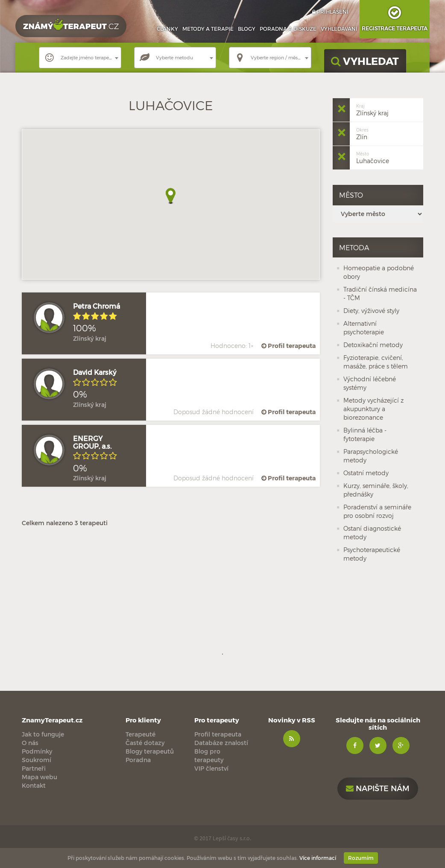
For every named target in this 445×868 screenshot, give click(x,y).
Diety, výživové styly (371, 311)
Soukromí (37, 760)
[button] (171, 196)
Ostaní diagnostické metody (372, 533)
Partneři (34, 768)
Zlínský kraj (372, 109)
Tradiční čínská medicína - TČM (380, 294)
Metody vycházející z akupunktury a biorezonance (373, 409)
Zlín (362, 133)
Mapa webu (40, 777)
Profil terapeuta (288, 346)
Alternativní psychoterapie (364, 328)
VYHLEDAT (365, 61)
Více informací (318, 858)
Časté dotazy (145, 743)
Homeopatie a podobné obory (379, 272)
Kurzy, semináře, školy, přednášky (376, 490)
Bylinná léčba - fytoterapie (365, 434)
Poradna (288, 29)
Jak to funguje (43, 734)
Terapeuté (141, 734)
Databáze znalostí (221, 743)
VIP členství (211, 768)
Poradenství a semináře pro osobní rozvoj (377, 511)
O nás (30, 743)
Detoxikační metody (373, 345)
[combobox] (80, 58)
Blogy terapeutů (150, 751)
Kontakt (34, 785)
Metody (208, 29)
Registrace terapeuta (395, 16)
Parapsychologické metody (371, 456)
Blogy (247, 29)
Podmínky (37, 751)
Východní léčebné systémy (370, 383)
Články (167, 29)
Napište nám (378, 788)
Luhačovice (373, 157)
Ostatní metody (366, 473)
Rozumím (361, 858)
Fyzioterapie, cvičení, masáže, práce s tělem (376, 362)
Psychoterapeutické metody (372, 554)
